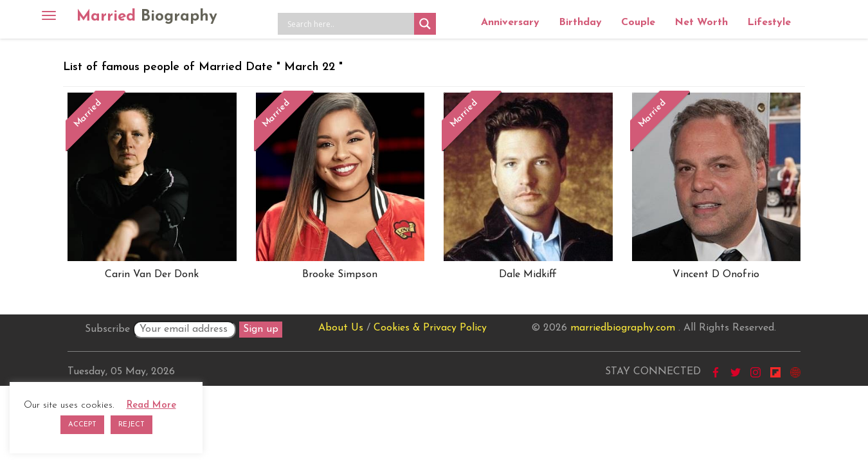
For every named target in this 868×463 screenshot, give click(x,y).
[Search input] (349, 24)
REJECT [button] (131, 425)
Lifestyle (769, 23)
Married (147, 17)
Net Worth (701, 23)
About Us (341, 328)
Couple (638, 23)
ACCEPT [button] (82, 425)
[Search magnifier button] (425, 24)
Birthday (580, 23)
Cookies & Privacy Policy (430, 328)
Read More (151, 405)
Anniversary (510, 23)
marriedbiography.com (623, 328)
